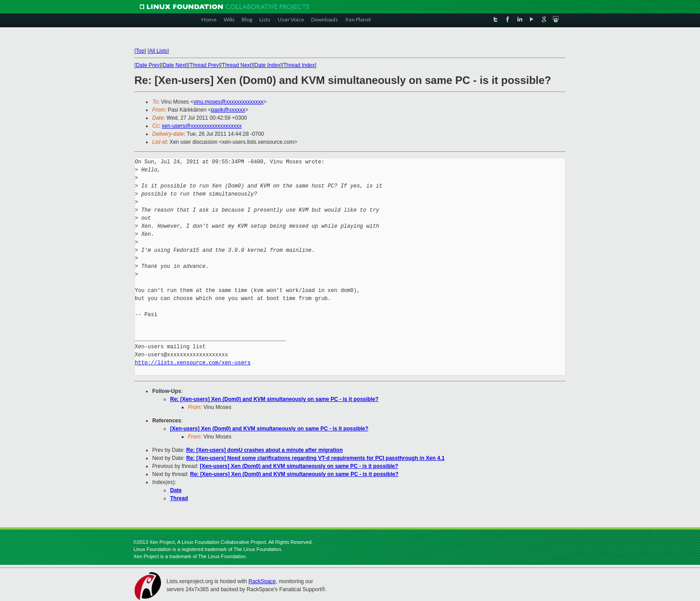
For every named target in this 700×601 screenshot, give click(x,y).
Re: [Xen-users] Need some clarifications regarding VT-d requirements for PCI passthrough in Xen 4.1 (315, 458)
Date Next (174, 65)
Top (140, 51)
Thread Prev (204, 65)
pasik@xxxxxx (228, 110)
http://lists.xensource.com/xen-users (193, 363)
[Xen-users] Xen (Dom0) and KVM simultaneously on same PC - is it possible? (269, 429)
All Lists (158, 51)
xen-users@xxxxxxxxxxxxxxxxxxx (202, 126)
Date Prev (148, 65)
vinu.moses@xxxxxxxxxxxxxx (228, 102)
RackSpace (262, 581)
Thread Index (299, 65)
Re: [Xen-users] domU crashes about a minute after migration (265, 450)
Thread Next (237, 65)
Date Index (267, 65)
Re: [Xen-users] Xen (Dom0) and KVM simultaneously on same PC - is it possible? (274, 399)
